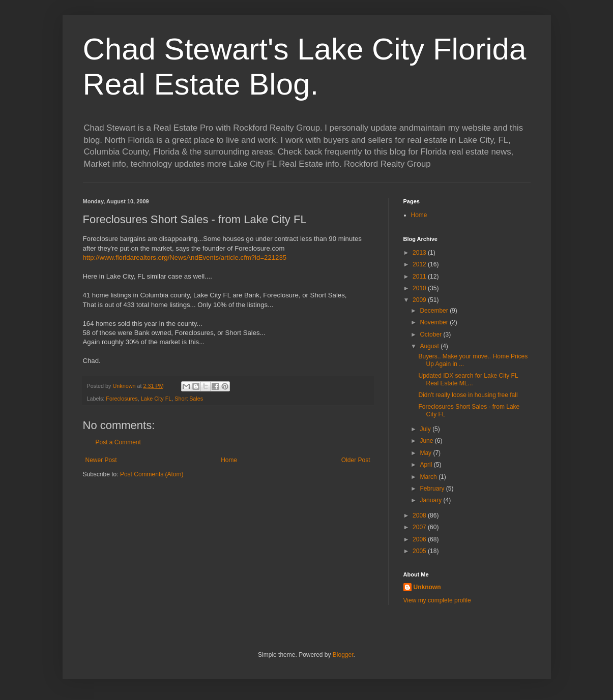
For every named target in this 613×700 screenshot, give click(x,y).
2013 (420, 253)
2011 (420, 277)
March (429, 477)
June (427, 441)
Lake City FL (156, 399)
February (433, 489)
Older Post (356, 460)
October (431, 334)
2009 (420, 300)
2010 (420, 288)
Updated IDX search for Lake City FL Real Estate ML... (468, 379)
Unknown (427, 587)
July (426, 429)
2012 (420, 264)
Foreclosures (122, 399)
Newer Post (101, 460)
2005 (420, 551)
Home (229, 460)
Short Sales (189, 399)
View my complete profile (437, 600)
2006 (420, 539)
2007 (420, 527)
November (435, 322)
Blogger (343, 655)
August (430, 346)
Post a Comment (118, 442)
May (426, 453)
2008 (420, 515)
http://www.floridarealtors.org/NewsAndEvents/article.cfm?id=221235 (185, 257)
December (435, 311)
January (431, 500)
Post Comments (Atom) (152, 474)
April (427, 465)
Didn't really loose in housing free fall (468, 395)
